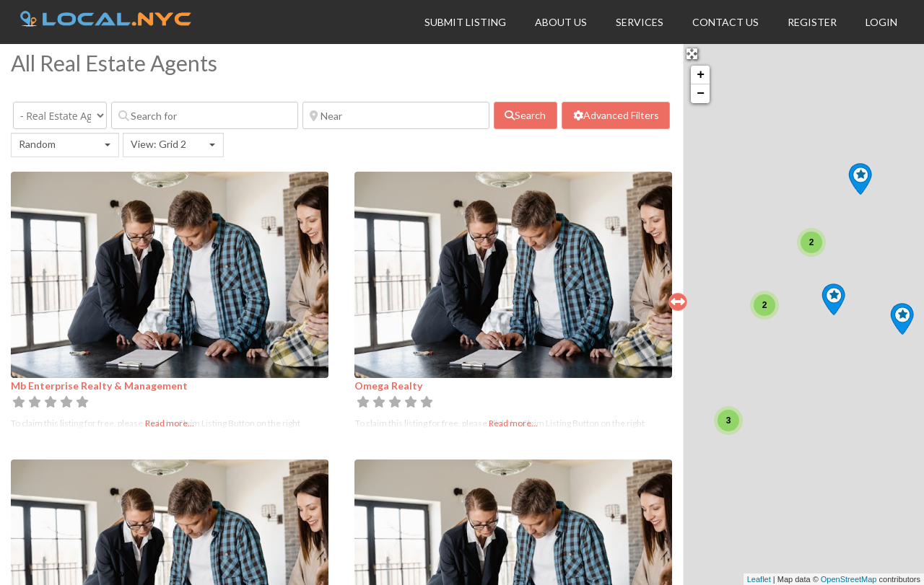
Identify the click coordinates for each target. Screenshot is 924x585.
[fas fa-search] (526, 115)
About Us (561, 22)
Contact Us (725, 22)
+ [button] (701, 75)
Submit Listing (465, 22)
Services (640, 22)
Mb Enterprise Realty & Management (99, 386)
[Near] (396, 115)
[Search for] (205, 115)
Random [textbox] (37, 144)
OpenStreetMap (849, 579)
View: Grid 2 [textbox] (158, 144)
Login (881, 22)
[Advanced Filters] (616, 115)
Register (812, 22)
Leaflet (759, 579)
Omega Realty (388, 386)
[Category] (60, 115)
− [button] (701, 94)
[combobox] (65, 145)
